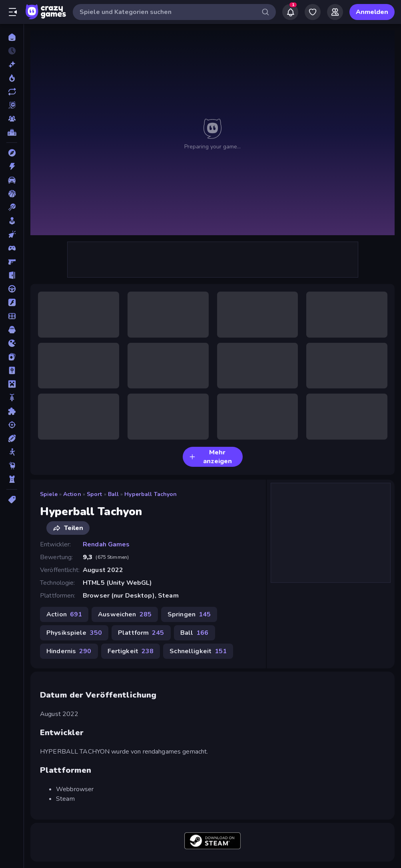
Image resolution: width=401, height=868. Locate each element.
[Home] (12, 37)
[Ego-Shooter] (12, 262)
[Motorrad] (12, 398)
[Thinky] (12, 466)
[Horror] (12, 330)
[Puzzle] (12, 411)
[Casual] (12, 221)
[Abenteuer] (12, 153)
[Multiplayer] (12, 119)
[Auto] (12, 180)
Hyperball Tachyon (151, 494)
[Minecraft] (12, 384)
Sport (95, 494)
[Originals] (12, 105)
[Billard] (12, 207)
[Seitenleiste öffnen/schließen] (13, 12)
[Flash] (12, 302)
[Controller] (12, 248)
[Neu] (12, 64)
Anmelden (372, 12)
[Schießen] (12, 425)
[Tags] (12, 500)
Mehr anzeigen (210, 457)
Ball (114, 494)
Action (72, 494)
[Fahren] (12, 289)
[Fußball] (12, 316)
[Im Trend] (12, 78)
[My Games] (313, 12)
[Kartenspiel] (12, 357)
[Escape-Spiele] (12, 275)
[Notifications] (290, 12)
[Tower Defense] (12, 479)
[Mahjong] (12, 370)
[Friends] (335, 12)
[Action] (12, 166)
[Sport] (12, 438)
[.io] (12, 343)
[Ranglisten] (12, 132)
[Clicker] (12, 234)
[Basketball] (12, 194)
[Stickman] (12, 452)
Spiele (49, 494)
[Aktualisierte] (12, 92)
